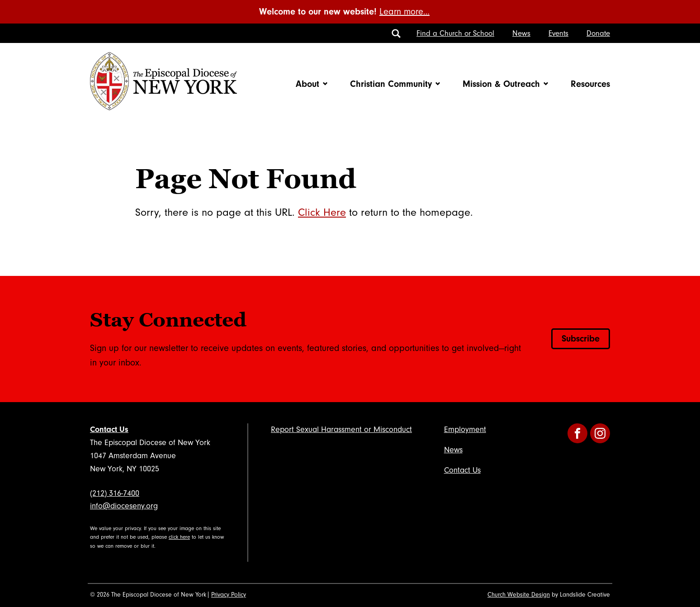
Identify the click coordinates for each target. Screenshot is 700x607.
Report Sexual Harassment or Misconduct (341, 429)
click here (179, 537)
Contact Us (109, 429)
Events (558, 33)
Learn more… (404, 12)
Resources (590, 84)
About (307, 84)
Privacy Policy (229, 595)
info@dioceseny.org (124, 506)
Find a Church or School (455, 33)
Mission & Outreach (501, 84)
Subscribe (581, 339)
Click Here (322, 212)
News (521, 33)
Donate (598, 33)
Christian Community (391, 84)
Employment (465, 429)
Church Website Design (519, 595)
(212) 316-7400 (115, 493)
